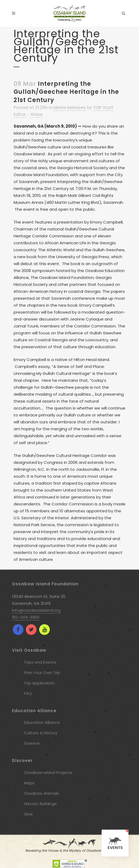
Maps (29, 783)
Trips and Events (40, 662)
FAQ (28, 693)
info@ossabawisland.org (36, 610)
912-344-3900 (26, 617)
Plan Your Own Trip (42, 673)
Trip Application (39, 683)
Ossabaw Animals (42, 793)
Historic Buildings (40, 804)
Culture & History (41, 733)
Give (28, 814)
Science (32, 743)
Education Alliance (42, 722)
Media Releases (70, 108)
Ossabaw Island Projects (48, 772)
